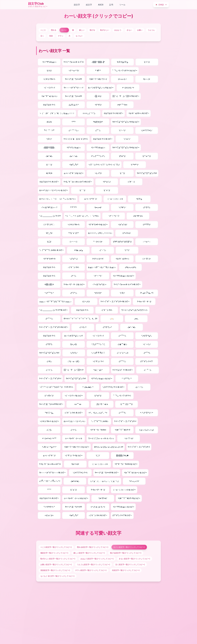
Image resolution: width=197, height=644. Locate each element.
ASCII (101, 5)
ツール (122, 5)
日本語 (161, 5)
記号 (111, 5)
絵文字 (89, 5)
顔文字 (77, 5)
